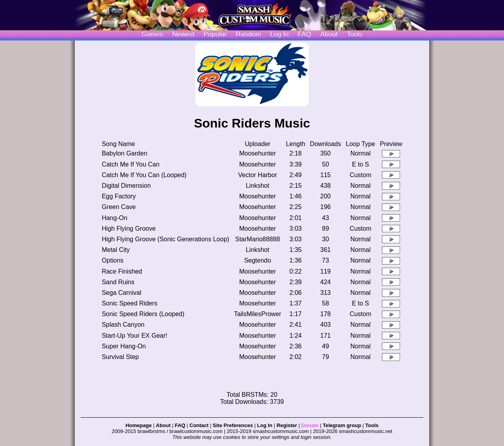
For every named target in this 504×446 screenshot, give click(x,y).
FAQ (304, 34)
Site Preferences (233, 425)
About (329, 34)
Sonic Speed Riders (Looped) (143, 314)
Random (248, 34)
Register (287, 425)
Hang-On (114, 218)
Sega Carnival (121, 293)
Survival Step (120, 357)
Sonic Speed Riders (129, 303)
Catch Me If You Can (131, 164)
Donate (310, 425)
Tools (355, 34)
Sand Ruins (118, 282)
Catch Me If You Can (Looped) (144, 175)
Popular (215, 34)
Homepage (139, 425)
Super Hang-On (124, 346)
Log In (265, 425)
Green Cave (119, 207)
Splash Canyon (123, 325)
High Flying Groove (129, 229)
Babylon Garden (124, 153)
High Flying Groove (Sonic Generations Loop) (165, 239)
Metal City (116, 250)
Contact (199, 425)
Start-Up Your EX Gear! (134, 336)
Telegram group (342, 425)
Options (112, 260)
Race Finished (122, 271)
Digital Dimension (126, 186)
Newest (183, 34)
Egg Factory (119, 196)
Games (152, 34)
